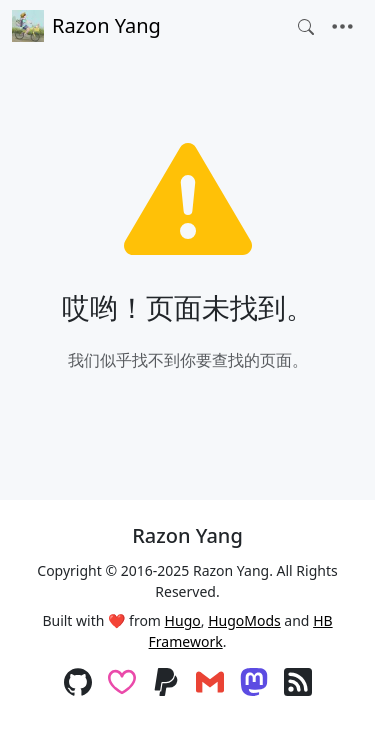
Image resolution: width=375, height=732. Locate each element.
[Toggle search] (306, 27)
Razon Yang (86, 26)
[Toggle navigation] (342, 27)
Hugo (183, 620)
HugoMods (244, 620)
